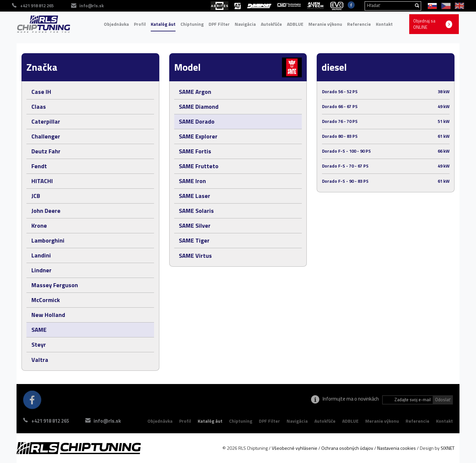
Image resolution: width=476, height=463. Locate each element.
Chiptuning (192, 24)
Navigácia (245, 24)
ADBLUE (295, 24)
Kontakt (384, 24)
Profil (140, 24)
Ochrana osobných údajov (347, 448)
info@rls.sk (109, 421)
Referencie (359, 24)
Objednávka (116, 24)
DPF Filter (219, 24)
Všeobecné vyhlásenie (295, 448)
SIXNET (448, 448)
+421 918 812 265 (50, 421)
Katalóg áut (163, 24)
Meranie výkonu (325, 24)
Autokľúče (271, 24)
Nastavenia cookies (397, 448)
